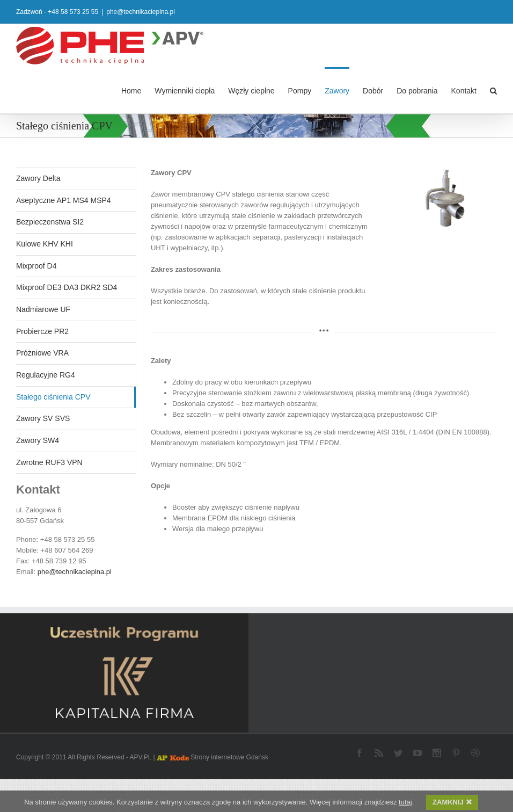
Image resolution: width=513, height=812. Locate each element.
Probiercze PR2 (42, 331)
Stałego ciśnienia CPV (53, 396)
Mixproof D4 (36, 265)
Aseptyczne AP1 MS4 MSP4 (64, 200)
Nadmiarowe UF (43, 309)
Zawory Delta (38, 178)
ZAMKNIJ (452, 803)
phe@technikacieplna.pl (141, 12)
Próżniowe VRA (42, 352)
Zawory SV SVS (43, 418)
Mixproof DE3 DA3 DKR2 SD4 (67, 287)
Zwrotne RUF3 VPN (49, 462)
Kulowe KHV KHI (45, 243)
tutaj (405, 803)
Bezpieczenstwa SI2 (50, 221)
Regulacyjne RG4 (46, 374)
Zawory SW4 (38, 440)
